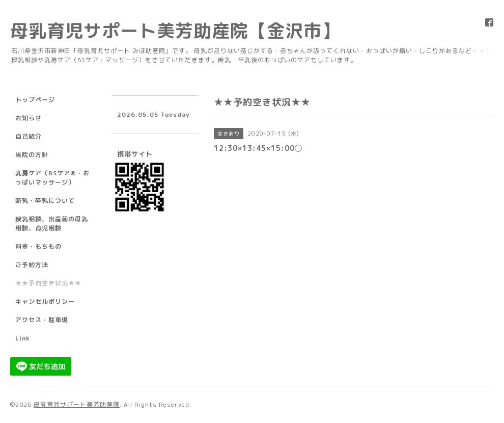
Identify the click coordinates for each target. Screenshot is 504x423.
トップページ (35, 100)
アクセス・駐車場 (42, 320)
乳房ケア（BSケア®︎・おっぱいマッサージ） (52, 178)
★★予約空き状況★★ (48, 283)
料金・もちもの (38, 246)
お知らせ (29, 118)
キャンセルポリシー (45, 301)
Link (23, 338)
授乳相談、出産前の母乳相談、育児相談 (52, 223)
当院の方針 (32, 155)
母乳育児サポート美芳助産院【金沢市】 (175, 30)
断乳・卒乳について (45, 201)
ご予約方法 (32, 265)
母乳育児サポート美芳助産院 (77, 404)
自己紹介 (29, 136)
